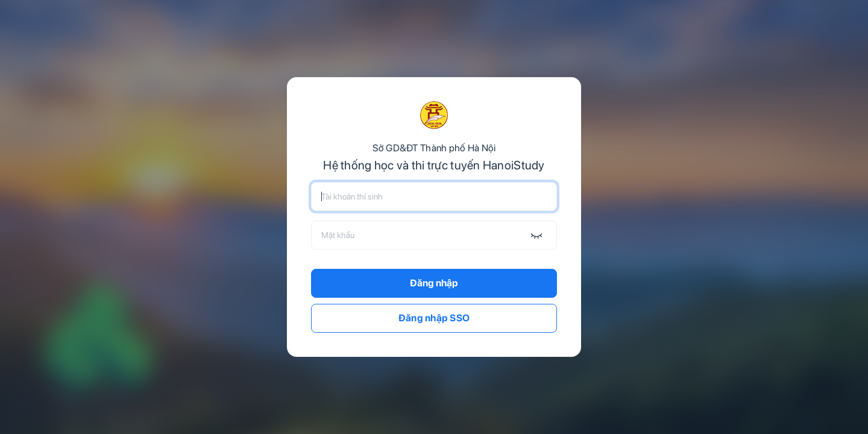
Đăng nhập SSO (434, 318)
